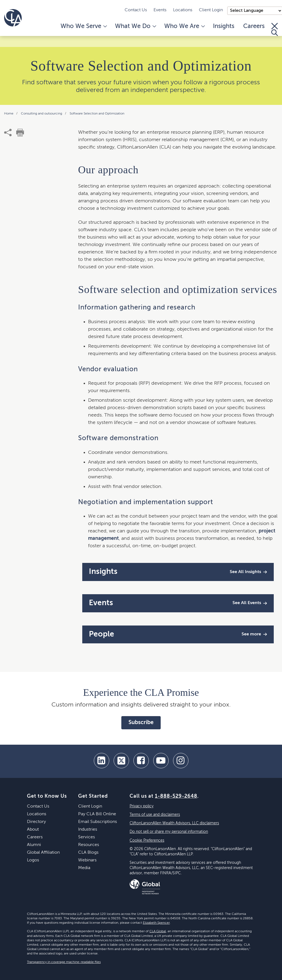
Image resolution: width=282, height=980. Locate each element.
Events (160, 10)
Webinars (87, 860)
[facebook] (141, 761)
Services (87, 837)
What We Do (135, 26)
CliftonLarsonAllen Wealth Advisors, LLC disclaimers (174, 823)
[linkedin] (102, 761)
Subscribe (141, 723)
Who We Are (184, 26)
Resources (89, 845)
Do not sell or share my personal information (169, 832)
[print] (20, 133)
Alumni (34, 845)
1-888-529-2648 (176, 796)
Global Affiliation (43, 853)
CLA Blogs (88, 853)
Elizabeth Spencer (156, 923)
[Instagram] (181, 761)
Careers (254, 26)
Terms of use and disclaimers (155, 815)
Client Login (211, 10)
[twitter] (121, 761)
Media (84, 868)
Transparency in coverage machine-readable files (64, 962)
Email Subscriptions (98, 822)
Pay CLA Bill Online (97, 814)
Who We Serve (83, 26)
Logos (33, 860)
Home (9, 114)
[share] (8, 133)
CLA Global (158, 931)
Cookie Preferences (147, 841)
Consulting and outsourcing (42, 114)
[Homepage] (13, 18)
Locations (183, 10)
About (33, 830)
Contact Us (136, 10)
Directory (36, 822)
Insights (224, 26)
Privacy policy (142, 806)
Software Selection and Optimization (97, 114)
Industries (88, 830)
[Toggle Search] (275, 29)
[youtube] (161, 761)
